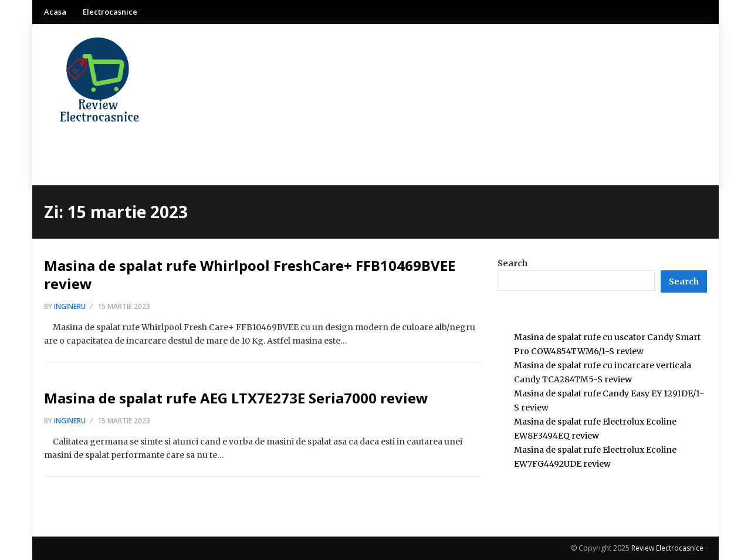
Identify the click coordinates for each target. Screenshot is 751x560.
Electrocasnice (110, 12)
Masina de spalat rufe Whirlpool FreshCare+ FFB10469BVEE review (250, 274)
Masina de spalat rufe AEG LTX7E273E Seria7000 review (236, 398)
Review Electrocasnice (667, 548)
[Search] (684, 281)
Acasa (55, 12)
